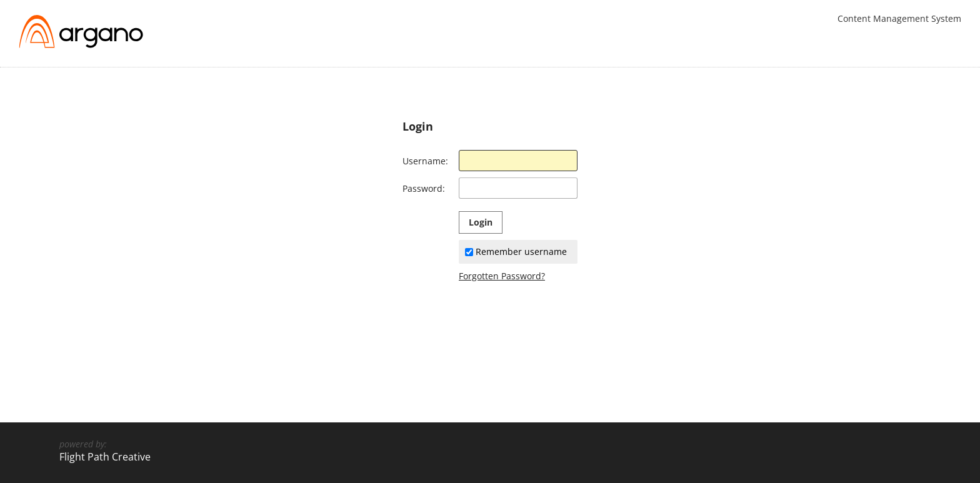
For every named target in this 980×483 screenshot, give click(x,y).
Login (481, 222)
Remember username (516, 251)
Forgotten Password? (502, 276)
